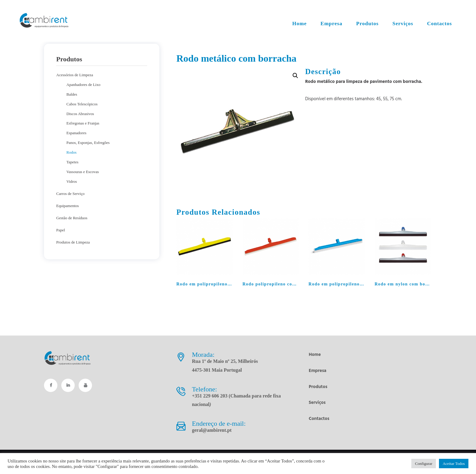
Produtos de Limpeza (73, 242)
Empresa (318, 371)
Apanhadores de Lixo (83, 85)
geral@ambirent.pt (212, 430)
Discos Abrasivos (80, 114)
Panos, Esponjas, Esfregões (88, 143)
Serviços (317, 403)
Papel (61, 230)
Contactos (319, 419)
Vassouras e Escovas (83, 172)
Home (315, 355)
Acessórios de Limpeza (75, 75)
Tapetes (73, 162)
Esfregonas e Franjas (83, 123)
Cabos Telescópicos (82, 104)
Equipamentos (67, 206)
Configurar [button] (424, 464)
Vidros (72, 181)
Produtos (318, 387)
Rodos (71, 152)
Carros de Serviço (70, 194)
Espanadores (76, 133)
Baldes (72, 94)
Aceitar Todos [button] (454, 464)
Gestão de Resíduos (72, 218)
